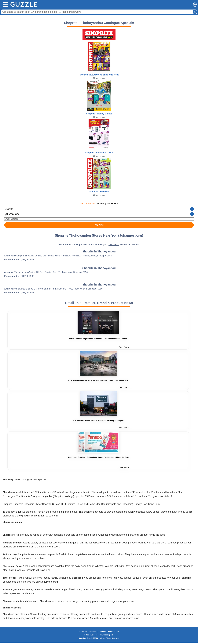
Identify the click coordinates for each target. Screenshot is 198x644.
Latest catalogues (91, 635)
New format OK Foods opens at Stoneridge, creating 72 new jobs (98, 421)
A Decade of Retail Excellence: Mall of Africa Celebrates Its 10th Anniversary (98, 380)
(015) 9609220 (28, 260)
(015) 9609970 (28, 276)
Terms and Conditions (88, 632)
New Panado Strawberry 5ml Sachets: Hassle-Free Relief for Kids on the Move (98, 457)
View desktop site (107, 635)
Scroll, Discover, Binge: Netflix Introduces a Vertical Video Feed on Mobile (98, 339)
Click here (114, 245)
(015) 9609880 (28, 293)
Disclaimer (102, 632)
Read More (124, 347)
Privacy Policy (113, 632)
